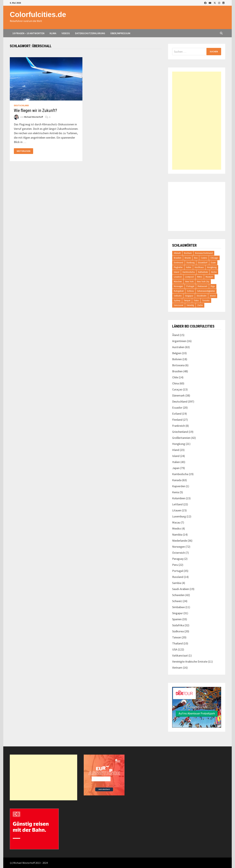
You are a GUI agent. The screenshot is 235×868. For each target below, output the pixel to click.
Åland (176, 335)
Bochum (188, 253)
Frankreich (179, 426)
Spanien (177, 619)
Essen (213, 263)
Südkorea (178, 631)
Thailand (177, 643)
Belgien (177, 353)
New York (189, 282)
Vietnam (177, 668)
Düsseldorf (203, 263)
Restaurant (202, 286)
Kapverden (179, 486)
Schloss (190, 291)
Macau (176, 522)
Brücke (188, 258)
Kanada (177, 480)
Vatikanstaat (180, 655)
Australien (178, 347)
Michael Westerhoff (34, 117)
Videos (66, 33)
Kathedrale (203, 272)
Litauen (177, 510)
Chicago (214, 258)
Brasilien (178, 258)
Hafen (189, 267)
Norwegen (178, 286)
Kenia (176, 492)
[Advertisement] (197, 121)
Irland (176, 450)
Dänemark (178, 395)
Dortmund (178, 263)
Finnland (177, 420)
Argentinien (179, 341)
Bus (196, 258)
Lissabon (178, 277)
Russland (178, 577)
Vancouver (179, 305)
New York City (203, 282)
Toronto (206, 300)
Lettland (177, 504)
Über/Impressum (120, 33)
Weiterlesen (23, 151)
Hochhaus (199, 267)
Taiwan (177, 637)
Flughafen (178, 267)
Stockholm (202, 296)
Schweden (178, 595)
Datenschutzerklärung (90, 33)
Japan (176, 468)
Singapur (189, 296)
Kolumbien (179, 498)
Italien (176, 462)
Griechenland (180, 432)
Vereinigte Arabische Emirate (190, 662)
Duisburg (191, 263)
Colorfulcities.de (38, 14)
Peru (175, 565)
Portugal (190, 286)
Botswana (178, 365)
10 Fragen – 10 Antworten (28, 33)
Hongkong (212, 267)
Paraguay (178, 559)
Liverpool (189, 277)
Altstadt (177, 253)
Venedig (190, 305)
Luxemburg (179, 516)
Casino (204, 258)
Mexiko (177, 528)
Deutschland (21, 105)
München (178, 282)
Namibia (177, 535)
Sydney (177, 300)
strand (213, 296)
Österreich (179, 553)
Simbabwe (178, 607)
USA (175, 649)
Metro (200, 277)
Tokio (196, 300)
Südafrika (178, 625)
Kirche (214, 272)
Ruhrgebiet (179, 291)
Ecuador (177, 408)
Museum (209, 277)
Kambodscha (189, 272)
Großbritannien (181, 438)
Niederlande (180, 541)
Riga (213, 286)
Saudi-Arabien (181, 589)
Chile (175, 377)
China (176, 383)
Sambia (177, 583)
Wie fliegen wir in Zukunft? (35, 111)
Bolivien (177, 359)
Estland (177, 414)
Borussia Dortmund (204, 253)
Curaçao (177, 389)
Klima (53, 33)
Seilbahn (178, 296)
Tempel (187, 300)
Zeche (200, 305)
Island (176, 272)
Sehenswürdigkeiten (206, 291)
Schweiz (177, 601)
